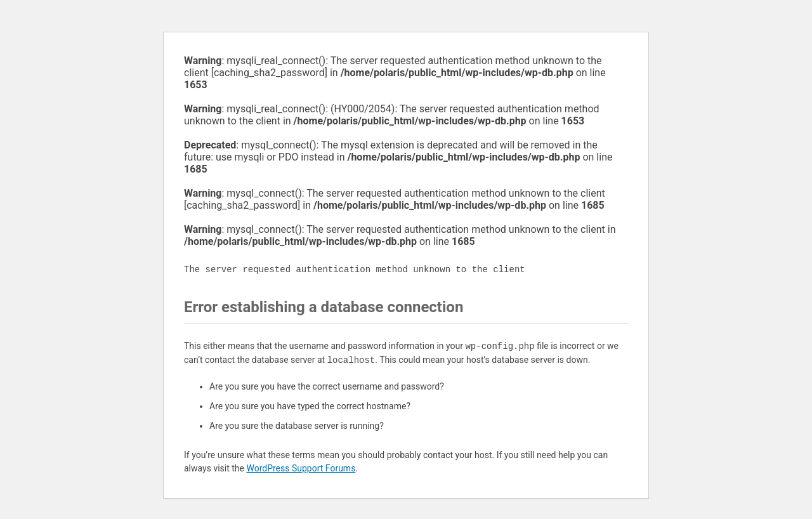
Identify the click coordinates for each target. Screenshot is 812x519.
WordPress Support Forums (301, 468)
